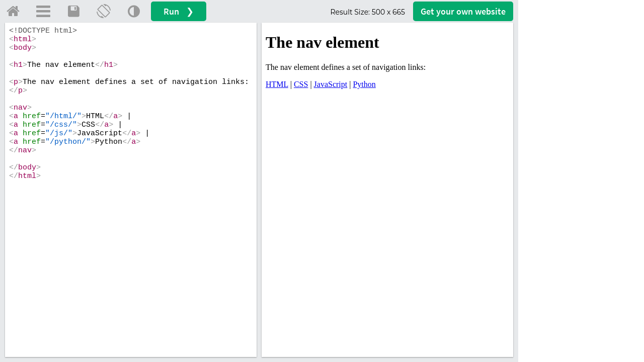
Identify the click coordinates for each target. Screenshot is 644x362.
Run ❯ (179, 11)
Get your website (463, 11)
